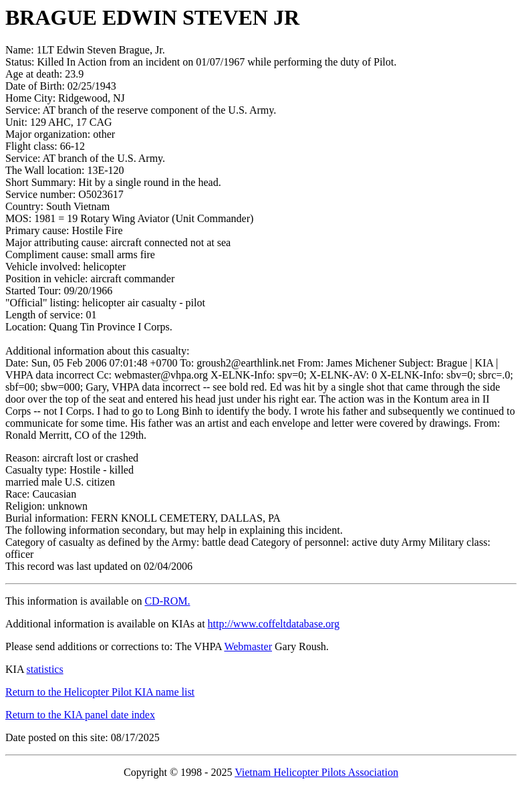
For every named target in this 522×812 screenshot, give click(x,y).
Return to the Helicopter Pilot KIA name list (100, 692)
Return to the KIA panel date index (80, 715)
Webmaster (248, 646)
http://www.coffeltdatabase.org (274, 624)
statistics (45, 669)
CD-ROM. (167, 601)
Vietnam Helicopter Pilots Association (316, 772)
